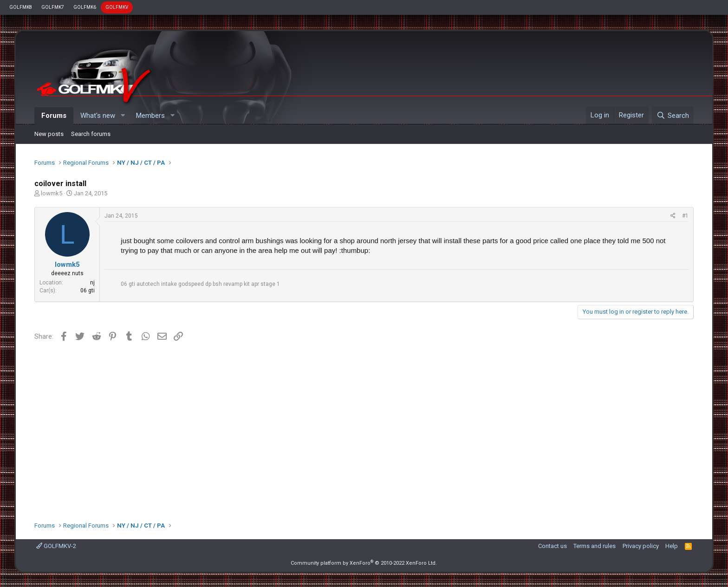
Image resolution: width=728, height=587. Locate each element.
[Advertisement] (364, 428)
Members (150, 116)
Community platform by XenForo (364, 563)
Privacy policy (641, 546)
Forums (54, 116)
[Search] (673, 116)
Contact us (552, 546)
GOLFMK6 (85, 7)
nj (92, 283)
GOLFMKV (117, 7)
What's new (98, 116)
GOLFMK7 (53, 7)
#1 (685, 216)
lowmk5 (52, 193)
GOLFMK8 (21, 7)
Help (672, 546)
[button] (123, 116)
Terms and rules (595, 546)
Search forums (91, 134)
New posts (49, 134)
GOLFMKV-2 (56, 546)
